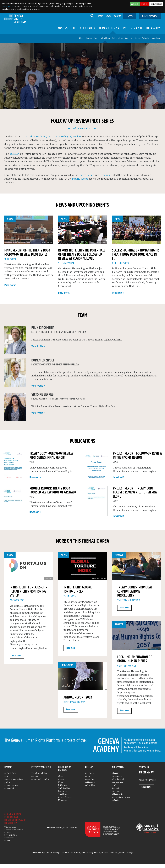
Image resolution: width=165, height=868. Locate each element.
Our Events (117, 791)
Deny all (144, 4)
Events (130, 16)
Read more (17, 656)
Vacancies (116, 788)
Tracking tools (64, 794)
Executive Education (83, 28)
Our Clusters (90, 773)
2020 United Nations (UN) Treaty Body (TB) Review (51, 137)
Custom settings (156, 4)
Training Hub (117, 38)
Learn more (7, 6)
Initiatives (105, 38)
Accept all (135, 4)
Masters (63, 28)
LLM (6, 776)
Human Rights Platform (113, 28)
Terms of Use (67, 853)
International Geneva (121, 797)
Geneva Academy (150, 16)
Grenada (105, 175)
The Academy (153, 28)
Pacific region (80, 179)
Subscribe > (147, 787)
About (82, 38)
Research (136, 28)
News (108, 16)
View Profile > (38, 346)
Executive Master (12, 785)
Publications (90, 782)
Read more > (10, 285)
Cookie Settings (53, 853)
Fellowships (90, 785)
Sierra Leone (86, 175)
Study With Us (10, 773)
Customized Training (40, 779)
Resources (129, 38)
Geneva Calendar (142, 38)
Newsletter (156, 38)
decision (14, 154)
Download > (35, 477)
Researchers (90, 779)
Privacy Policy (38, 853)
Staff (114, 785)
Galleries (116, 800)
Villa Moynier (118, 794)
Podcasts (117, 16)
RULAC (88, 776)
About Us (116, 773)
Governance (117, 776)
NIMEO (105, 853)
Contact (100, 16)
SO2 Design (128, 853)
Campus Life (10, 788)
